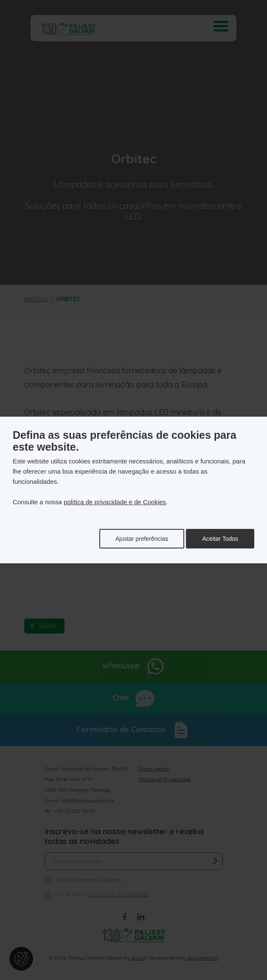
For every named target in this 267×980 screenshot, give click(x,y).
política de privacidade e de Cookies (115, 502)
